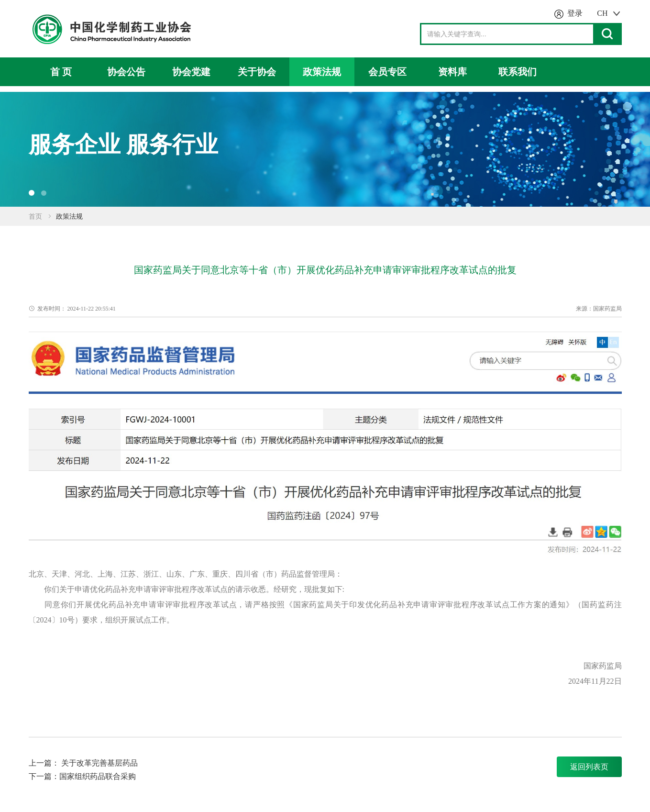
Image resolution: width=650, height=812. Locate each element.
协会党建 (191, 72)
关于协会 (257, 72)
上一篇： (45, 763)
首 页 (61, 72)
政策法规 (322, 72)
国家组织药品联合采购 (98, 776)
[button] (32, 193)
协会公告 (126, 72)
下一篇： (44, 776)
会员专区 (387, 72)
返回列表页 (589, 767)
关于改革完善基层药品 (99, 763)
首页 (35, 217)
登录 (575, 13)
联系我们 (518, 72)
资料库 (452, 72)
